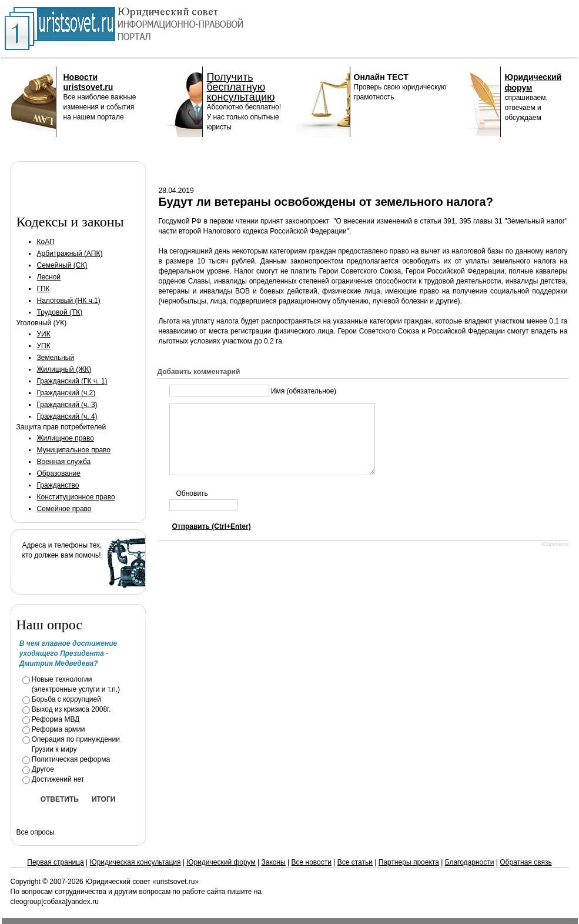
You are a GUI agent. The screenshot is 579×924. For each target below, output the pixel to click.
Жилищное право (66, 438)
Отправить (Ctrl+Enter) (212, 541)
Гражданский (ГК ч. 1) (72, 381)
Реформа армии (58, 729)
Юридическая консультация (135, 862)
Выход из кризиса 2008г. (71, 709)
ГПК (43, 289)
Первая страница (55, 862)
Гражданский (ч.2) (66, 393)
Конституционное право (76, 497)
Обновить (192, 508)
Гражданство (58, 485)
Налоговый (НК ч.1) (69, 301)
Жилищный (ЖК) (64, 369)
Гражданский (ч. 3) (67, 405)
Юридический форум (221, 862)
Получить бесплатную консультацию (241, 87)
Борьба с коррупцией (66, 699)
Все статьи (355, 862)
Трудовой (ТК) (60, 312)
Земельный (56, 358)
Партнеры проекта (409, 862)
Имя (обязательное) (304, 391)
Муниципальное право (74, 450)
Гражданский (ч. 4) (67, 416)
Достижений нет (58, 779)
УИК (44, 334)
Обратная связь (526, 862)
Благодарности (470, 862)
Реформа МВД (56, 719)
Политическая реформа (71, 759)
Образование (59, 473)
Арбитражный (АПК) (70, 253)
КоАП (46, 242)
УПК (44, 346)
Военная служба (64, 462)
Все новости (312, 862)
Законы (273, 862)
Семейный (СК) (62, 265)
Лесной (49, 277)
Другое (43, 769)
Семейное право (64, 509)
